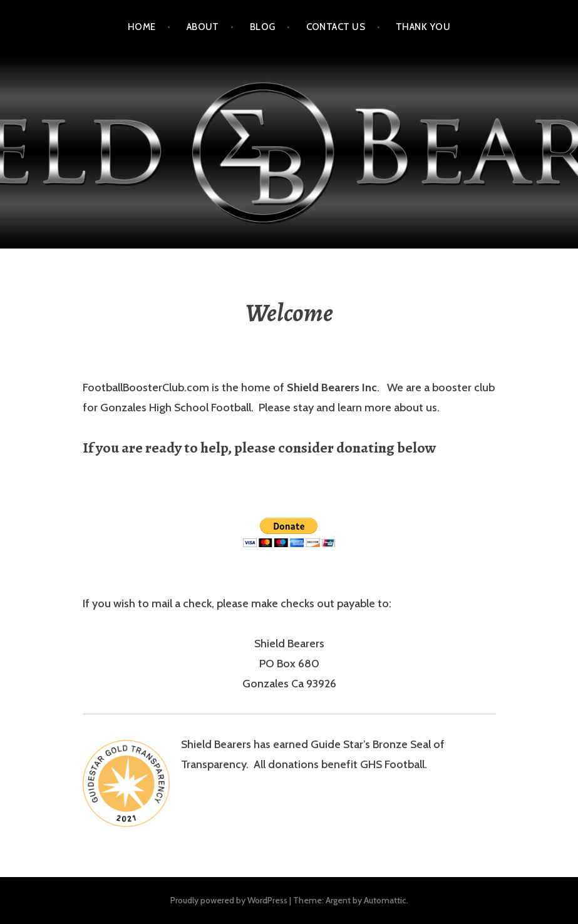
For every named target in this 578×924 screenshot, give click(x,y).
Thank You (423, 27)
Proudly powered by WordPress (229, 900)
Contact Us (336, 27)
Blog (263, 27)
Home (142, 27)
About (203, 27)
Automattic (385, 900)
